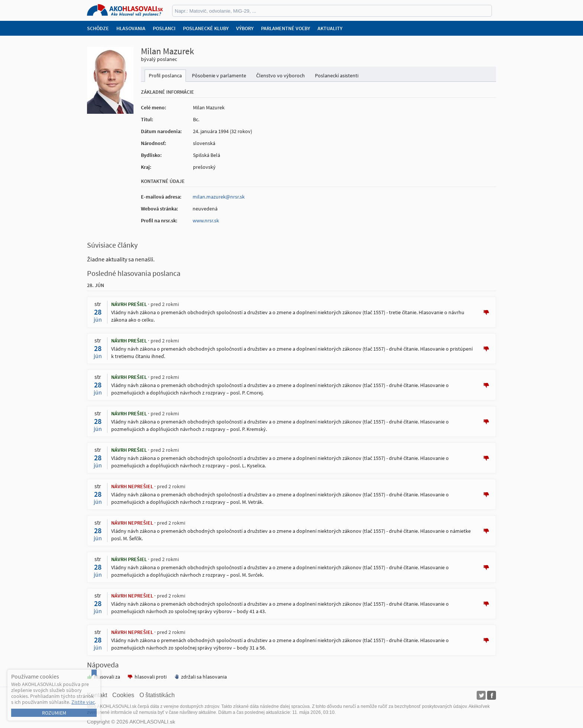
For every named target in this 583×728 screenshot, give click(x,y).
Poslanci (164, 28)
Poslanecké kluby (206, 28)
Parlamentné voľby (286, 28)
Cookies (123, 695)
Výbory (245, 28)
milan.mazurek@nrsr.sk (219, 197)
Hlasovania (131, 28)
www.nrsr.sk (206, 220)
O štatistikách (157, 695)
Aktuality (330, 28)
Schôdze (98, 28)
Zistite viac (83, 702)
